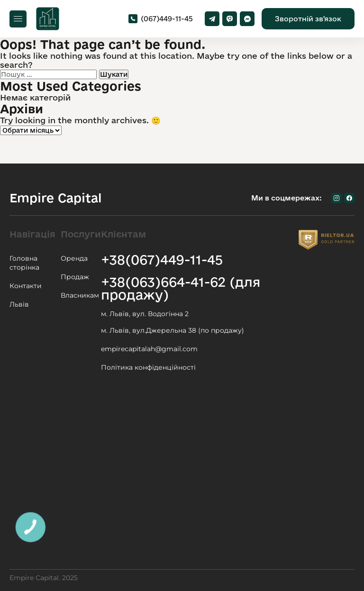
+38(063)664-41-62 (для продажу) (181, 288)
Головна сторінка (24, 263)
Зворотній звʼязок (308, 19)
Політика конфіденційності (148, 367)
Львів (19, 304)
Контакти (26, 286)
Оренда (74, 258)
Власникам (80, 295)
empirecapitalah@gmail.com (149, 349)
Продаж (75, 277)
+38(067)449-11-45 (162, 259)
